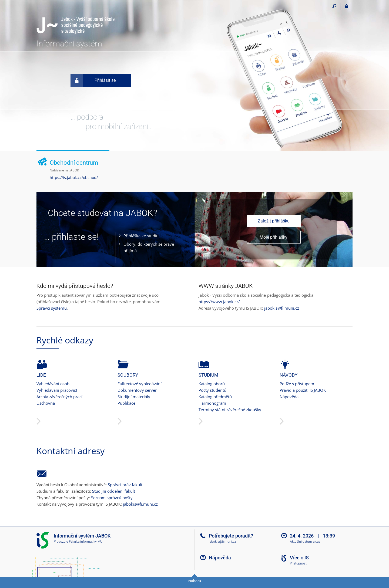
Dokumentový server (137, 390)
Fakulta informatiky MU (86, 542)
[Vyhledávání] (334, 6)
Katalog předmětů (215, 397)
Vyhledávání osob (53, 384)
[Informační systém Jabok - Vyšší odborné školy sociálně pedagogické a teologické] (76, 18)
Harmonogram (212, 403)
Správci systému (52, 308)
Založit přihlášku (274, 221)
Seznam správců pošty (112, 498)
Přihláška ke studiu (141, 236)
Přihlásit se (93, 80)
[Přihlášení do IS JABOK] (346, 6)
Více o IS (299, 558)
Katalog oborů (212, 384)
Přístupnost (298, 563)
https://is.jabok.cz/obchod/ (74, 178)
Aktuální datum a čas (305, 542)
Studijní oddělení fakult (114, 491)
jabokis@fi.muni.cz (282, 308)
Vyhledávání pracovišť (57, 390)
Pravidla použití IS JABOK (303, 390)
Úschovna (46, 403)
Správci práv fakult (125, 485)
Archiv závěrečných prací (59, 397)
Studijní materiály (134, 397)
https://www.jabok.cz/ (219, 302)
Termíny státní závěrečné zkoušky (230, 410)
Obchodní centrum (74, 163)
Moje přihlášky (274, 237)
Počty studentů (212, 390)
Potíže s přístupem (297, 384)
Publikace (126, 403)
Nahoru (195, 581)
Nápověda (289, 397)
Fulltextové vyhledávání (140, 384)
